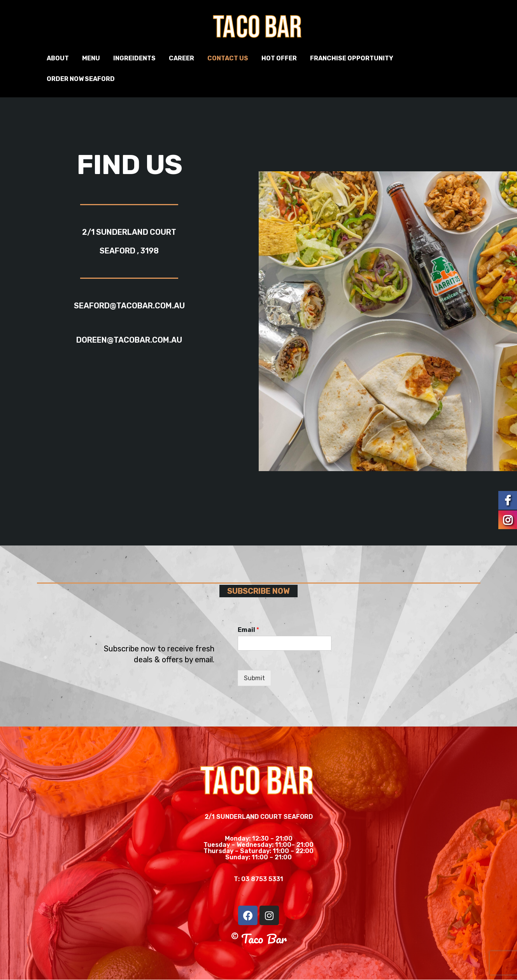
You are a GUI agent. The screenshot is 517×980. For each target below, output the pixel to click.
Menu (91, 58)
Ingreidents (134, 58)
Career (181, 58)
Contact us (228, 58)
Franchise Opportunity (352, 58)
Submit (254, 678)
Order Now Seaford (81, 79)
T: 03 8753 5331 (258, 879)
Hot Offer (279, 58)
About (58, 58)
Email (248, 630)
